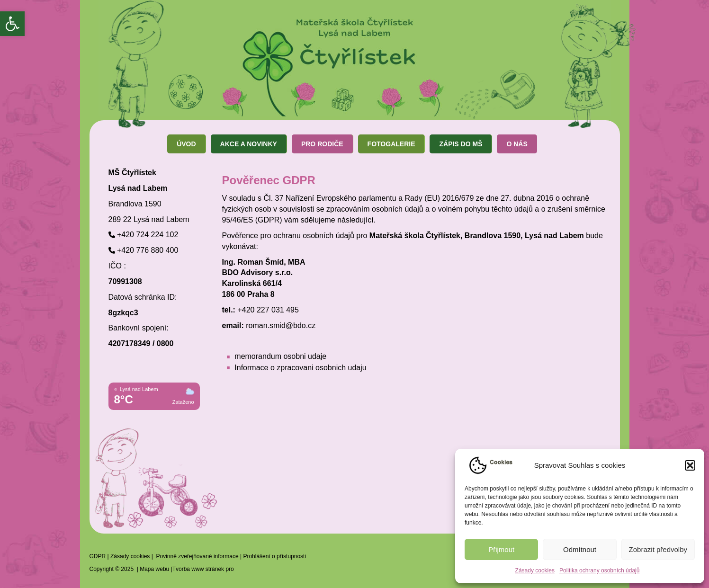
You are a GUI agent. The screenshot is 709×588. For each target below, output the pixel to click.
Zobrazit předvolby (658, 549)
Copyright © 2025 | (115, 569)
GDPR (98, 556)
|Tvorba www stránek (197, 569)
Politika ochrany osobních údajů (599, 570)
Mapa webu (154, 569)
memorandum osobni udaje (280, 356)
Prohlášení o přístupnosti (274, 556)
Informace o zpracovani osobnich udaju (300, 368)
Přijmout (501, 549)
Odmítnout (580, 549)
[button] (12, 24)
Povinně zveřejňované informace (197, 556)
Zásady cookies (535, 570)
